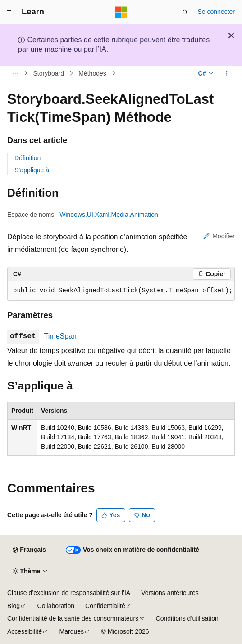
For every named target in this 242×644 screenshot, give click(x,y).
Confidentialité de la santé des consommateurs (73, 618)
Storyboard (49, 73)
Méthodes (92, 73)
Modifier (219, 236)
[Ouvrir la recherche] (185, 12)
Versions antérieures (170, 593)
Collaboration (56, 606)
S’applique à (32, 170)
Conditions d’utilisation (187, 618)
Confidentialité (105, 606)
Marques (72, 631)
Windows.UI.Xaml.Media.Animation (109, 215)
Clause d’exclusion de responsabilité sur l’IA (69, 593)
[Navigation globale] (9, 12)
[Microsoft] (121, 12)
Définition (27, 158)
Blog (14, 606)
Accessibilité (25, 631)
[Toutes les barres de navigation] (15, 73)
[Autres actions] (227, 73)
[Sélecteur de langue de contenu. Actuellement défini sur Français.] (29, 550)
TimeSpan (60, 336)
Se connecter (217, 12)
